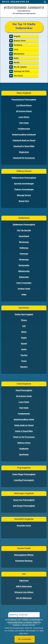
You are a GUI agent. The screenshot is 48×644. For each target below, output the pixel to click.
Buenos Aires (24, 41)
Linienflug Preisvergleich (24, 480)
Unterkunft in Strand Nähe (24, 146)
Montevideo (24, 54)
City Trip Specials (24, 230)
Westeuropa (24, 242)
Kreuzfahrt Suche (24, 526)
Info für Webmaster (24, 598)
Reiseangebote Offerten (24, 555)
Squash (24, 344)
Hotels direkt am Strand (24, 425)
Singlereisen (24, 152)
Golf (24, 326)
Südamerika (24, 277)
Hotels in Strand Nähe (24, 431)
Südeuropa (24, 248)
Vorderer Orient (24, 289)
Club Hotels (24, 408)
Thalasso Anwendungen (24, 189)
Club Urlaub (24, 123)
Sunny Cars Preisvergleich (24, 500)
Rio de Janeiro (24, 67)
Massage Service (24, 195)
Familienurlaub (24, 129)
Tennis (24, 361)
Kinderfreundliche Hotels (24, 420)
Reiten (24, 332)
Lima (24, 49)
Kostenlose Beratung (24, 561)
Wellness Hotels (24, 443)
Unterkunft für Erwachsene (24, 158)
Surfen (24, 349)
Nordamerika (24, 265)
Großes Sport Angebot (24, 314)
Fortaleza (24, 45)
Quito (24, 58)
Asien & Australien (24, 283)
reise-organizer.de (16, 2)
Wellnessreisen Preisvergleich (24, 178)
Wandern (24, 367)
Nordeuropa (24, 260)
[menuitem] (24, 37)
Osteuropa (24, 254)
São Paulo (24, 76)
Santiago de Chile (24, 71)
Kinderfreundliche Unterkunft (24, 135)
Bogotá (24, 36)
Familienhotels (24, 414)
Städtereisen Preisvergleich (24, 225)
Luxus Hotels (24, 402)
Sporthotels (24, 455)
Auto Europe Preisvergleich (24, 506)
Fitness (24, 320)
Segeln (24, 338)
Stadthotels (24, 449)
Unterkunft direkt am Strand (24, 140)
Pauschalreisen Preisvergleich (24, 100)
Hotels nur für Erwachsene (24, 437)
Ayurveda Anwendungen (24, 184)
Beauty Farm (24, 201)
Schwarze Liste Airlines (24, 592)
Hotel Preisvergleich (24, 390)
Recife (24, 63)
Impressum (24, 581)
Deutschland (24, 236)
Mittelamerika (24, 271)
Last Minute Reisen (24, 105)
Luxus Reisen (24, 117)
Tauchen (24, 355)
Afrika (24, 295)
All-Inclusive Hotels (24, 396)
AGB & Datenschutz (24, 586)
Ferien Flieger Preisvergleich (24, 474)
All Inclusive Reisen (24, 111)
